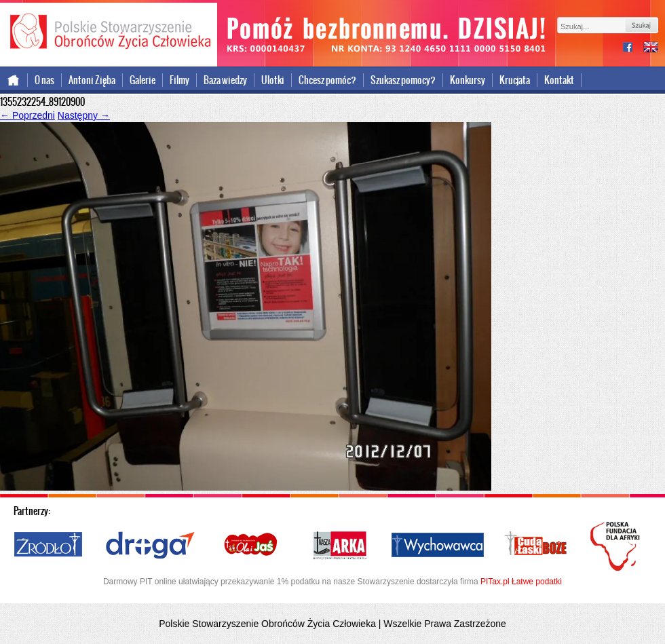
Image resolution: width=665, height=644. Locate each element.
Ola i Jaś (252, 546)
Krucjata (515, 80)
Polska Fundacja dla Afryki (617, 546)
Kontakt (559, 80)
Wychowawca (438, 546)
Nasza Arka (339, 546)
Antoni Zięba (92, 80)
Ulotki (273, 80)
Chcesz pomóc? (327, 80)
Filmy (179, 80)
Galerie (142, 80)
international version (651, 49)
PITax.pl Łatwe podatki (521, 582)
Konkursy (468, 80)
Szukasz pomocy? (403, 80)
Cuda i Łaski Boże (536, 546)
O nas (44, 80)
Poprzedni (27, 115)
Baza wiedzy (225, 80)
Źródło (49, 546)
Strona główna (14, 80)
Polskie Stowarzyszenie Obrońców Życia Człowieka (109, 33)
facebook (633, 49)
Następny (84, 115)
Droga (150, 546)
